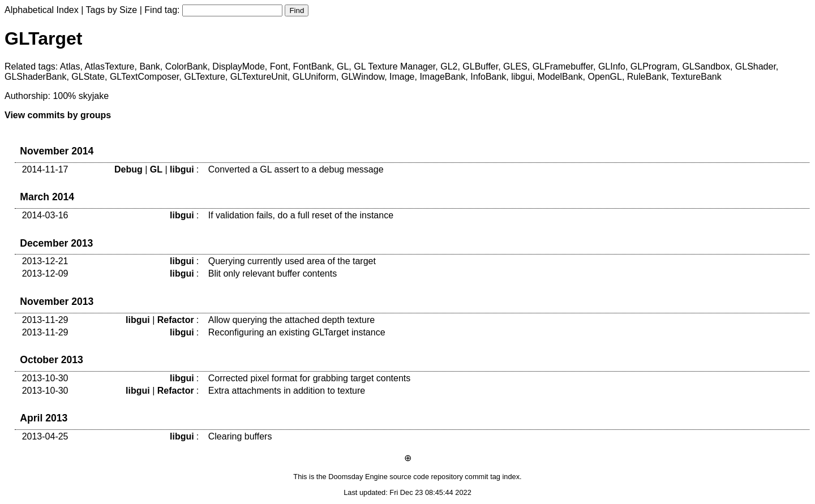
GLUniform (314, 77)
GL (343, 66)
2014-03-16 (45, 215)
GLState (88, 77)
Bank (149, 66)
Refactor (176, 320)
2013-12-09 (45, 273)
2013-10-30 (45, 378)
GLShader (756, 66)
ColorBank (186, 66)
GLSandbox (706, 66)
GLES (515, 66)
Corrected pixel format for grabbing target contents (310, 378)
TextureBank (696, 77)
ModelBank (560, 77)
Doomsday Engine (358, 477)
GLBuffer (480, 66)
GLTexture (205, 77)
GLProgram (654, 66)
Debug (128, 169)
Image (402, 77)
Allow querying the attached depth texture (291, 320)
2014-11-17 (45, 169)
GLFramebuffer (563, 66)
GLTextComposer (144, 77)
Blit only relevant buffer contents (273, 273)
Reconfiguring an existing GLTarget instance (297, 332)
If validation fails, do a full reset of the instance (301, 215)
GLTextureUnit (259, 77)
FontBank (312, 66)
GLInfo (612, 66)
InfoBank (488, 77)
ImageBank (442, 77)
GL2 (449, 66)
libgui (522, 77)
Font (279, 66)
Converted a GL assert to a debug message (296, 169)
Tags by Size (112, 10)
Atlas (70, 66)
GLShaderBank (35, 77)
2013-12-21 (45, 261)
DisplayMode (238, 66)
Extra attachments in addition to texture (287, 391)
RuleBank (647, 77)
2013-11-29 (45, 320)
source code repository (426, 477)
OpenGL (604, 77)
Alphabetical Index (42, 10)
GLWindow (363, 77)
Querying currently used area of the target (292, 261)
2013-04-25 (45, 436)
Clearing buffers (240, 436)
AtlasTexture (109, 66)
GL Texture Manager (394, 66)
